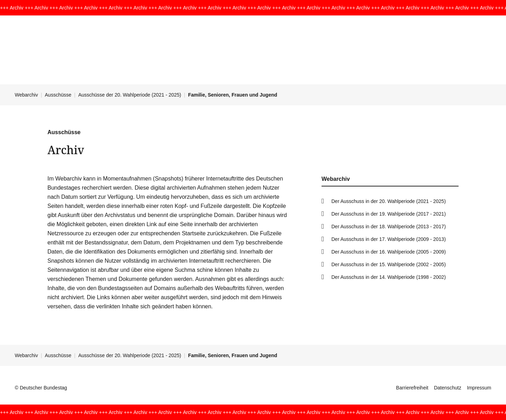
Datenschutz (448, 388)
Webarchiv (26, 95)
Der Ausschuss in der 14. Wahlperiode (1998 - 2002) (389, 277)
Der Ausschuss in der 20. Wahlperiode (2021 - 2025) (389, 201)
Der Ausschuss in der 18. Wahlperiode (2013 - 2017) (389, 227)
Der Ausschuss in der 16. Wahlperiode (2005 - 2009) (389, 252)
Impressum (479, 388)
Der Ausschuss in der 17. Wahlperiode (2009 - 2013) (389, 239)
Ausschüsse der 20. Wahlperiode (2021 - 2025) (130, 95)
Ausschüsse (58, 95)
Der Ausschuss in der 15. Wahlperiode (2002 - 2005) (389, 264)
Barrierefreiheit (412, 388)
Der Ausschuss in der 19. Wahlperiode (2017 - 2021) (389, 214)
